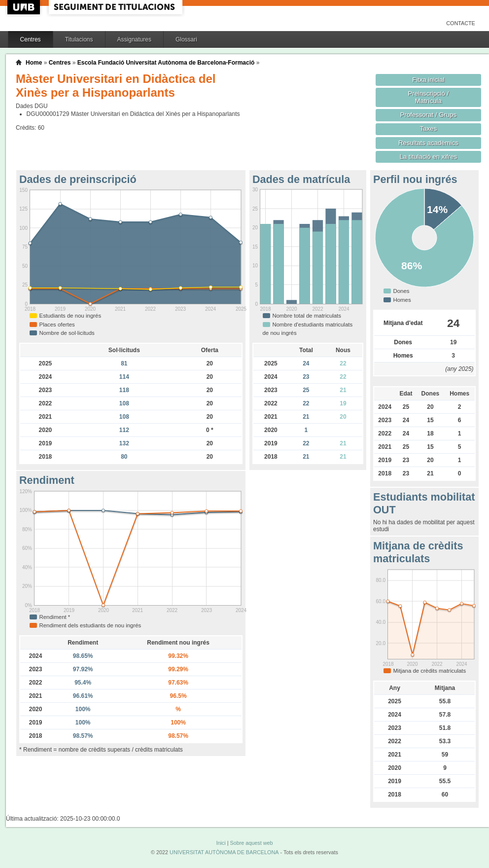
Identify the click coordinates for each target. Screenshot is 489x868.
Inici (221, 843)
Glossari (186, 39)
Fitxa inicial (428, 80)
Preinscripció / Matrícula (429, 97)
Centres (31, 39)
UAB (25, 7)
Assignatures (134, 39)
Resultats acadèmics (428, 143)
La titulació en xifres (429, 157)
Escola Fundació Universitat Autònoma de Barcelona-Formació (166, 63)
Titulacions (79, 39)
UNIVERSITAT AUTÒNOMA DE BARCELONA (224, 852)
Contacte (461, 23)
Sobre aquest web (251, 843)
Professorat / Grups (428, 115)
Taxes (429, 128)
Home (34, 63)
